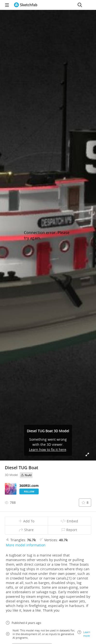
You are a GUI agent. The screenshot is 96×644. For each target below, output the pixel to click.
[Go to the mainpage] (26, 5)
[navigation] (7, 5)
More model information (26, 545)
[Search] (80, 5)
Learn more (84, 634)
